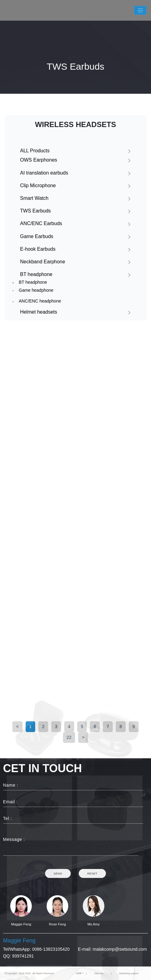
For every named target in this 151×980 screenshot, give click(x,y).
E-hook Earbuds (38, 249)
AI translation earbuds (44, 173)
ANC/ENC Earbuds (41, 223)
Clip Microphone (38, 185)
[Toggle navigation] (140, 10)
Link (79, 973)
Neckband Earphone (43, 262)
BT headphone (36, 274)
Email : (10, 802)
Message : (10, 839)
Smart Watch (34, 198)
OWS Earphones (39, 160)
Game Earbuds (37, 236)
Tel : (8, 818)
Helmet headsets (39, 312)
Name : (11, 785)
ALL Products (35, 151)
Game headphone (36, 290)
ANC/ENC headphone (40, 301)
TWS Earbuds (36, 211)
